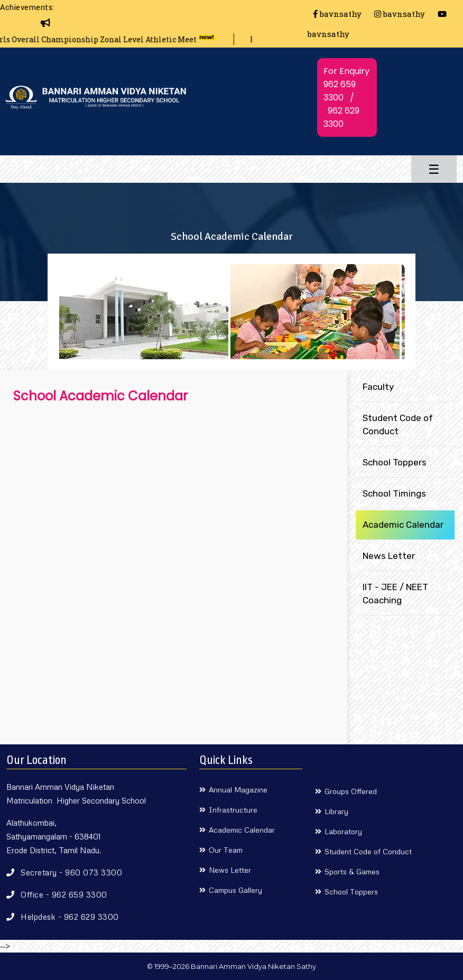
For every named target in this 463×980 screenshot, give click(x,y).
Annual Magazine (238, 790)
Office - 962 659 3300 (64, 894)
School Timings (394, 493)
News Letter (389, 556)
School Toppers (395, 462)
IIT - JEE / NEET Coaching (395, 594)
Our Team (226, 850)
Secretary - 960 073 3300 (71, 872)
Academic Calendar (403, 525)
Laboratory (343, 831)
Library (336, 811)
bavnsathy (337, 14)
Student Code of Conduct (398, 424)
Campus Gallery (235, 890)
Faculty (378, 387)
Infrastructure (233, 810)
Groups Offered (351, 791)
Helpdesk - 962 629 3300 (70, 917)
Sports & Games (352, 871)
